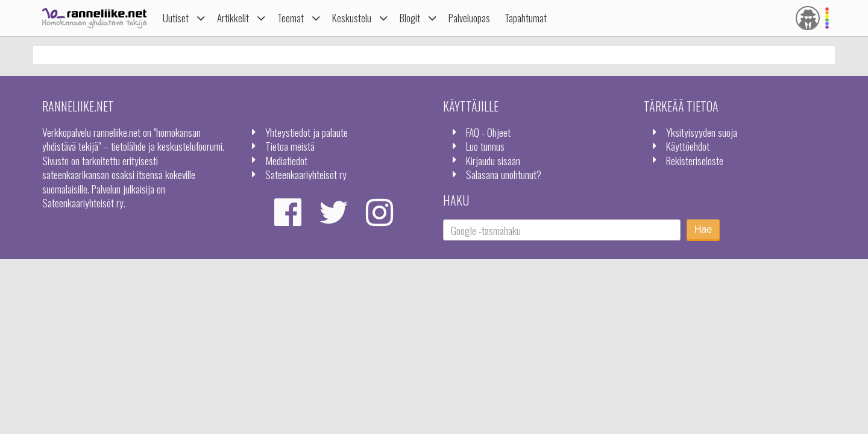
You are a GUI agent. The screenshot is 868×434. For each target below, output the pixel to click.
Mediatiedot (286, 160)
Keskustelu (352, 18)
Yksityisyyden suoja (702, 132)
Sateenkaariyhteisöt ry (306, 174)
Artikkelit (233, 18)
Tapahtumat (526, 18)
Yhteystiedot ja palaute (307, 132)
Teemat (291, 18)
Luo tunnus (485, 146)
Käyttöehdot (688, 146)
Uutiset (176, 18)
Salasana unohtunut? (504, 174)
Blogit (410, 18)
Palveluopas (469, 18)
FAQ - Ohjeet (488, 132)
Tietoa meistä (290, 146)
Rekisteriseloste (695, 160)
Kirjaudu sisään (493, 160)
